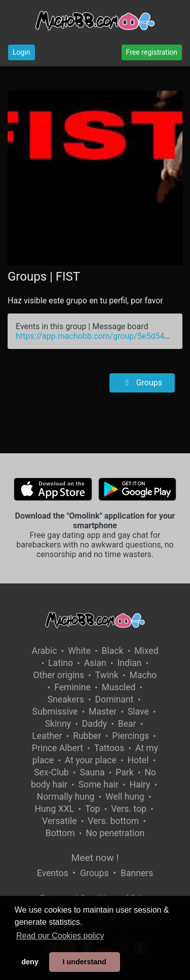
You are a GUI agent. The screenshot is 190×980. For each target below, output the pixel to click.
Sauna (92, 772)
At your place (91, 760)
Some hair (99, 785)
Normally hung (66, 797)
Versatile (59, 821)
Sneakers (66, 699)
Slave (138, 712)
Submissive (55, 712)
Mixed (146, 651)
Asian (95, 663)
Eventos (53, 873)
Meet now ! (95, 858)
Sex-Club (51, 772)
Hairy (140, 785)
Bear (127, 724)
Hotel (138, 760)
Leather (47, 736)
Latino (61, 663)
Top (93, 809)
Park (124, 772)
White (79, 651)
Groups (142, 383)
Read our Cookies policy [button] (60, 936)
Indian (129, 663)
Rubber (87, 736)
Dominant (115, 699)
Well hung (125, 797)
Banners (137, 873)
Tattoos (109, 748)
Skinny (58, 724)
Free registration (152, 52)
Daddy (94, 724)
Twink (107, 675)
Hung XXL (54, 809)
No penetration (115, 833)
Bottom (60, 833)
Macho (143, 675)
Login (22, 52)
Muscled (119, 687)
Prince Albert (58, 748)
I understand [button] (84, 962)
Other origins (59, 675)
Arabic (44, 651)
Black (113, 651)
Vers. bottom (113, 821)
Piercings (130, 736)
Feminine (72, 687)
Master (103, 712)
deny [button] (30, 962)
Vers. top (129, 809)
